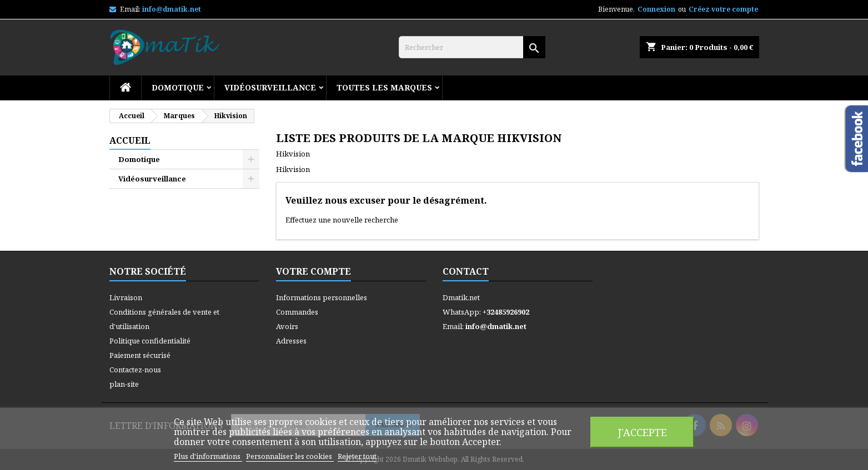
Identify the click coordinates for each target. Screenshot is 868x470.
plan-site (124, 384)
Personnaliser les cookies (290, 456)
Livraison (126, 297)
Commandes (297, 312)
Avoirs (287, 326)
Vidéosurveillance (270, 87)
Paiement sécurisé (140, 355)
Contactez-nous (135, 370)
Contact (466, 271)
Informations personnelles (322, 297)
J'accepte (643, 432)
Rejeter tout (357, 456)
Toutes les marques (384, 87)
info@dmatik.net (172, 9)
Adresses (291, 341)
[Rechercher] (472, 47)
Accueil (130, 140)
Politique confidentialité (150, 341)
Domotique (178, 87)
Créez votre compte (723, 9)
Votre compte (313, 271)
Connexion (656, 9)
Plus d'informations (208, 456)
